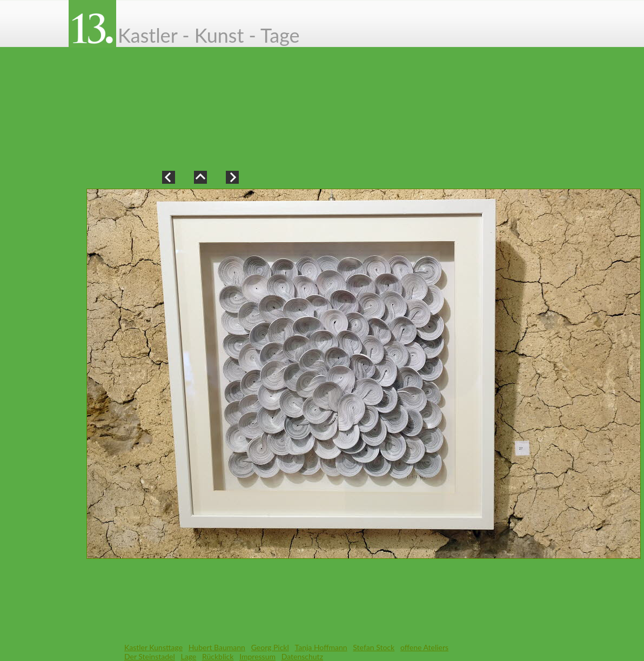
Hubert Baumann (217, 647)
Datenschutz (302, 656)
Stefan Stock (374, 647)
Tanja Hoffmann (321, 647)
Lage (189, 656)
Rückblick (218, 656)
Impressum (257, 656)
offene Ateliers (424, 647)
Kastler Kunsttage (153, 647)
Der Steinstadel (150, 656)
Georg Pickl (270, 647)
